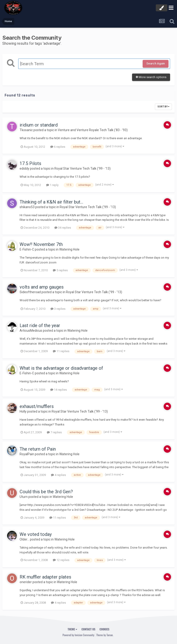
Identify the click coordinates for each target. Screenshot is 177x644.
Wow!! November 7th (41, 244)
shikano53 (27, 207)
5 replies (60, 270)
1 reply (52, 185)
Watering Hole (69, 249)
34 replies (63, 228)
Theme (73, 629)
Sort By (163, 107)
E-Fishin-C (27, 249)
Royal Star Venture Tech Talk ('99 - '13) (83, 168)
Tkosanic (26, 130)
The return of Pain (38, 449)
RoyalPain (27, 454)
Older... (24, 539)
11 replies (61, 351)
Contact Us (88, 629)
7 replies (54, 432)
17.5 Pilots (30, 163)
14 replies (59, 390)
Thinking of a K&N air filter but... (51, 202)
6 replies (58, 147)
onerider (26, 582)
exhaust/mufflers (37, 406)
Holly (23, 411)
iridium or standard (39, 125)
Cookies (105, 629)
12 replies (61, 560)
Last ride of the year (40, 325)
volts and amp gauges (42, 287)
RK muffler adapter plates (45, 577)
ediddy (24, 168)
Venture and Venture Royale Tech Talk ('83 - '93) (93, 130)
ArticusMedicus (31, 331)
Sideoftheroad (30, 292)
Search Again (156, 64)
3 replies (58, 309)
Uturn (24, 497)
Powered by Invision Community (78, 635)
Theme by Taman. (105, 635)
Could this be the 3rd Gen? (46, 492)
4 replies (58, 475)
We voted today (36, 534)
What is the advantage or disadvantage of (61, 368)
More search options (151, 77)
